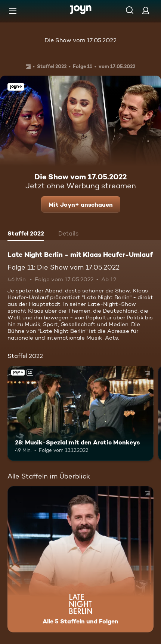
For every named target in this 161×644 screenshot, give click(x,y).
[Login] (146, 10)
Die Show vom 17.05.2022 (80, 40)
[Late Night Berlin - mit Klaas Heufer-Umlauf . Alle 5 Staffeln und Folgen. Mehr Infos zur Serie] (80, 559)
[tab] (26, 234)
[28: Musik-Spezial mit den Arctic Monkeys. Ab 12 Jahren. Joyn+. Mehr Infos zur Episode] (80, 413)
